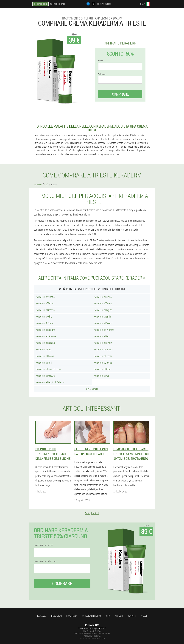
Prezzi (144, 616)
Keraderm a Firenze (103, 356)
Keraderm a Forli (44, 363)
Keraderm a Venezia (45, 297)
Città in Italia (92, 389)
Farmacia (42, 616)
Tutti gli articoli (92, 513)
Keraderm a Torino (45, 303)
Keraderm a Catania (103, 349)
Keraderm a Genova (45, 310)
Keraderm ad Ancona (46, 336)
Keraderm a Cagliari (103, 310)
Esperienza (72, 616)
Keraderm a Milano (103, 297)
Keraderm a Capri (44, 349)
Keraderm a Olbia (44, 316)
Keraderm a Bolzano (45, 343)
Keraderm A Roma (45, 323)
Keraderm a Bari (101, 336)
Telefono (102, 74)
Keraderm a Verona (103, 303)
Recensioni (56, 616)
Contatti (132, 616)
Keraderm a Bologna (46, 330)
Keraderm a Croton (45, 356)
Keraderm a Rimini (103, 316)
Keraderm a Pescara (45, 376)
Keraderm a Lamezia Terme (49, 369)
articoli (119, 616)
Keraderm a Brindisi (103, 343)
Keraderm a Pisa (102, 376)
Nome (101, 61)
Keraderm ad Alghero (104, 330)
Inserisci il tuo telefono (45, 561)
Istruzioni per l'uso (91, 616)
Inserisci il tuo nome (43, 545)
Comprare (120, 94)
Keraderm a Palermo (104, 323)
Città (108, 616)
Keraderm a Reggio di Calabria (50, 382)
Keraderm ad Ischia (103, 363)
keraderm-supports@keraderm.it (92, 628)
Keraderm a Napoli (103, 369)
